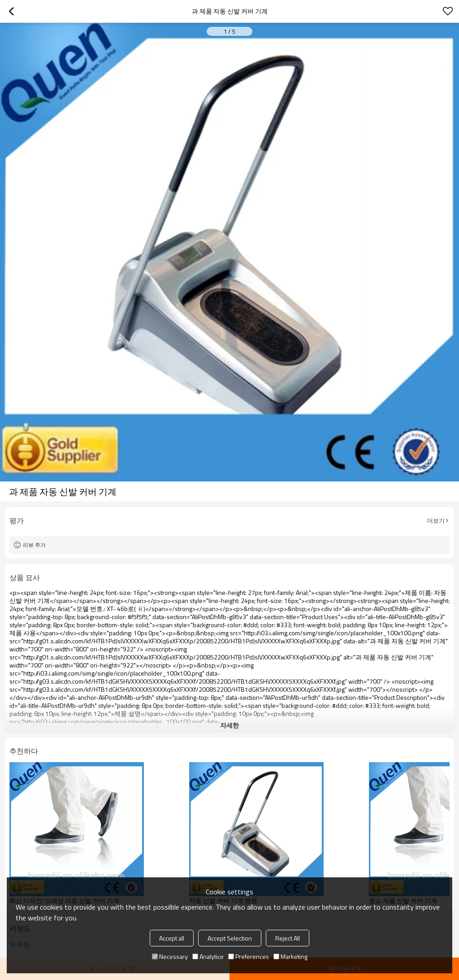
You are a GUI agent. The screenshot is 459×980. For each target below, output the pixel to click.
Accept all (172, 938)
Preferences (249, 956)
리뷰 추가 (34, 545)
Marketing (290, 956)
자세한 (229, 725)
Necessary (170, 956)
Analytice (208, 956)
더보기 (436, 520)
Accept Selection (230, 938)
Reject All (288, 938)
